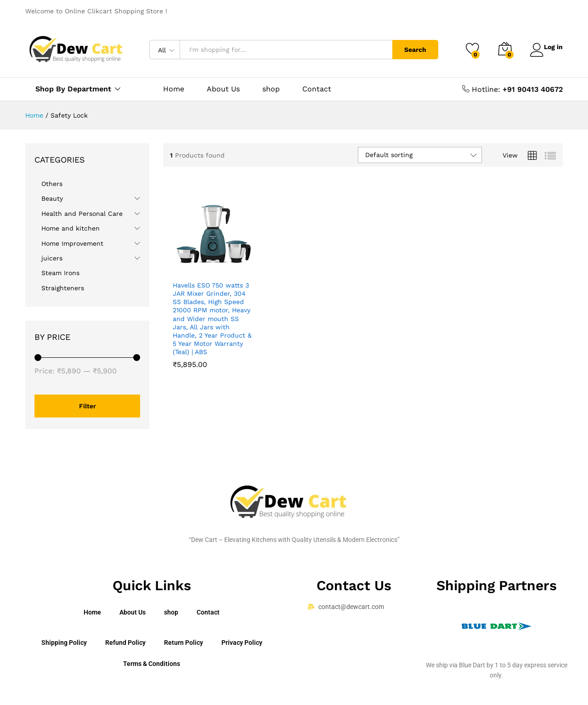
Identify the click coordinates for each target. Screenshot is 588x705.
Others (52, 184)
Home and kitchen (71, 228)
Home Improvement (72, 243)
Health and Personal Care (82, 214)
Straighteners (63, 288)
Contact (317, 89)
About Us (223, 89)
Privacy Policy (242, 643)
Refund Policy (125, 643)
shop (271, 89)
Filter (88, 406)
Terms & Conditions (152, 664)
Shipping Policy (64, 643)
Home (174, 89)
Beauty (52, 198)
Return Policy (184, 643)
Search (410, 50)
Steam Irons (60, 273)
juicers (52, 258)
